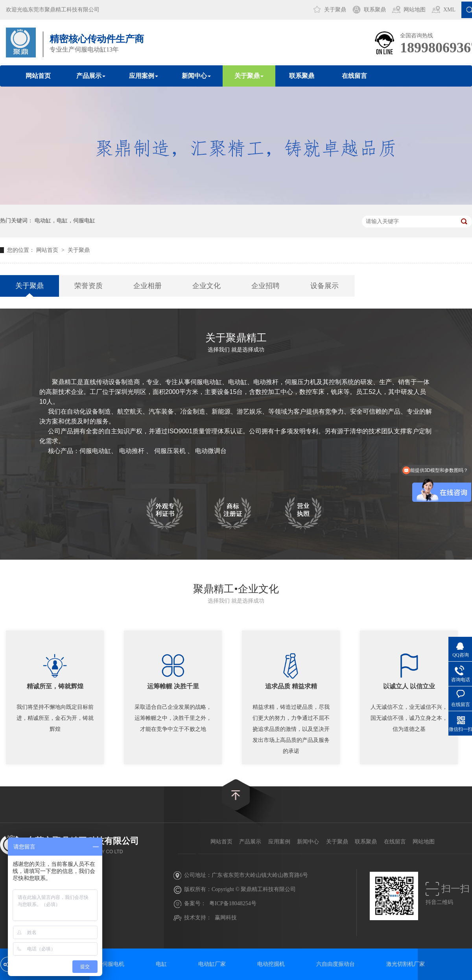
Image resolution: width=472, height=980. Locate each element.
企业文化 (206, 286)
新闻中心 (308, 842)
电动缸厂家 (212, 964)
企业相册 (147, 286)
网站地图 (415, 10)
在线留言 (354, 76)
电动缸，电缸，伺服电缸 (65, 221)
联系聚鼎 (375, 10)
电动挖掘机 (271, 964)
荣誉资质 (88, 286)
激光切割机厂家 (406, 964)
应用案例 (279, 842)
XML (449, 10)
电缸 (161, 964)
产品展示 (250, 842)
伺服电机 (113, 964)
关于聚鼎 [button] (249, 76)
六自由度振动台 (336, 964)
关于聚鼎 (335, 10)
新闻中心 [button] (196, 76)
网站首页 (38, 76)
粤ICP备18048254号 (233, 903)
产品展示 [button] (91, 76)
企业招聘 (265, 286)
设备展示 (324, 286)
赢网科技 (226, 918)
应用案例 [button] (144, 76)
